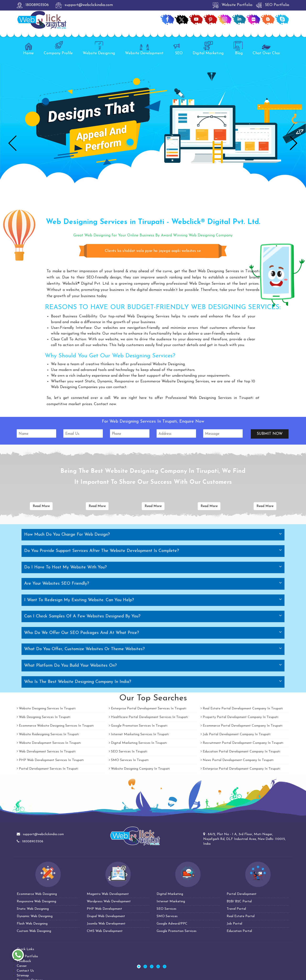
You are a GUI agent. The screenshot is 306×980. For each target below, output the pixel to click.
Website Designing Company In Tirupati (139, 769)
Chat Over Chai (266, 48)
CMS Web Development (105, 931)
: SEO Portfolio (273, 5)
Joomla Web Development (106, 924)
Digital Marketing (208, 48)
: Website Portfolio (233, 5)
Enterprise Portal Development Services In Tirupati (148, 709)
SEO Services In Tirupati (128, 752)
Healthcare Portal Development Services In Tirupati (148, 717)
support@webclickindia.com (43, 834)
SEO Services (167, 909)
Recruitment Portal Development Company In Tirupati (242, 743)
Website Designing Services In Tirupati (46, 709)
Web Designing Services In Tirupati (44, 717)
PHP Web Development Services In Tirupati (50, 760)
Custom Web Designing (34, 931)
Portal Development (242, 894)
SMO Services (167, 916)
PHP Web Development (104, 909)
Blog (238, 48)
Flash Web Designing (32, 924)
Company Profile (58, 48)
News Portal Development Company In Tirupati (237, 760)
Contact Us (25, 971)
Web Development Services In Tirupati (46, 752)
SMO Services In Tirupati (129, 760)
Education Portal (239, 931)
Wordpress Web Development (109, 901)
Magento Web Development (108, 894)
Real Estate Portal (241, 916)
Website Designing (99, 48)
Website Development (144, 48)
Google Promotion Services (177, 931)
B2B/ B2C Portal (239, 901)
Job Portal (234, 924)
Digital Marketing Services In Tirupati (138, 743)
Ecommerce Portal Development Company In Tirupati (241, 726)
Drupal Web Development (106, 916)
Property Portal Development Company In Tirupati (239, 717)
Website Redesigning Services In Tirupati (48, 734)
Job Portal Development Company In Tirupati (235, 734)
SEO (178, 48)
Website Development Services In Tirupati (49, 743)
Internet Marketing (171, 901)
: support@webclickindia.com (84, 5)
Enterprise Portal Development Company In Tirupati (240, 769)
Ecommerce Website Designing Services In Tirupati (55, 726)
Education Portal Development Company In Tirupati (240, 752)
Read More (41, 506)
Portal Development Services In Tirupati (47, 769)
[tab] (153, 535)
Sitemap (23, 976)
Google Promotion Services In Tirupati (138, 726)
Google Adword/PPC (172, 924)
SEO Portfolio (27, 956)
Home (28, 48)
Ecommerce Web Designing (37, 894)
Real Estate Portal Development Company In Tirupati (242, 709)
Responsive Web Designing (36, 901)
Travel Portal (236, 909)
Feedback (24, 961)
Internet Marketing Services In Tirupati (139, 734)
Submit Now (270, 434)
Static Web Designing (33, 909)
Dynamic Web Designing (35, 916)
